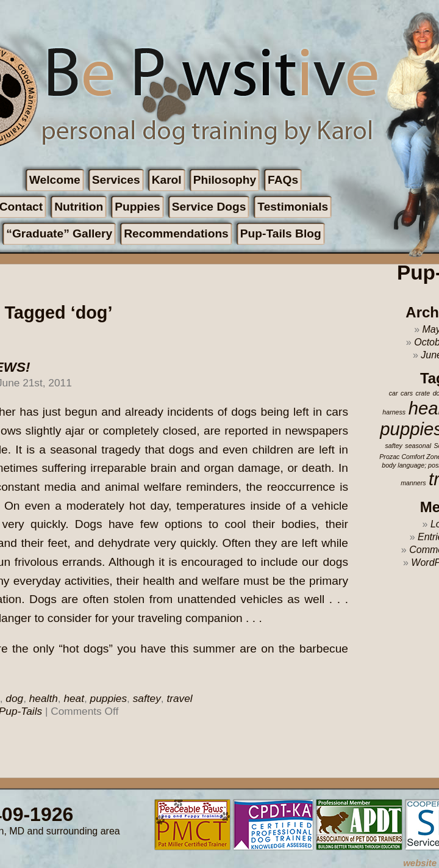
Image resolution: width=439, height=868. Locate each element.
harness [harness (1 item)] (394, 412)
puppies (109, 698)
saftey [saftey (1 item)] (393, 446)
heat (74, 698)
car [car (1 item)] (394, 393)
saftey (147, 698)
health (44, 698)
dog (14, 698)
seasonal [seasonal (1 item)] (418, 446)
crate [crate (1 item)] (423, 393)
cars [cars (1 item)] (407, 393)
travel (179, 698)
